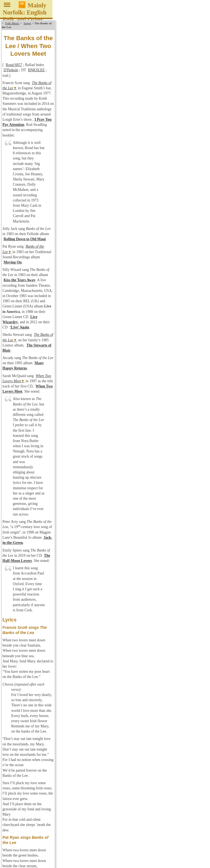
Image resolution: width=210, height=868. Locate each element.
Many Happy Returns (103, 129)
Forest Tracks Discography (27, 672)
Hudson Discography (22, 691)
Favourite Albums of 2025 (27, 656)
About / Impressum (15, 865)
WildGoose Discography (25, 748)
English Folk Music (15, 639)
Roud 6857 (14, 45)
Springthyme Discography (26, 719)
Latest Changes (18, 775)
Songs (27, 23)
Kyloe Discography (21, 695)
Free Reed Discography (24, 676)
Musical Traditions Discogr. (28, 705)
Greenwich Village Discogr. (28, 686)
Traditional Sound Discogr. (27, 739)
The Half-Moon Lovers (110, 180)
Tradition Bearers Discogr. (27, 734)
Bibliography (16, 769)
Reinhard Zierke (192, 865)
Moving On (143, 96)
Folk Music (12, 23)
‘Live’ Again (143, 114)
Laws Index (15, 764)
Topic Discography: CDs (25, 729)
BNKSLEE (79, 45)
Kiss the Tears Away (114, 103)
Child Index (15, 759)
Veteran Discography (22, 743)
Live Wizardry (82, 114)
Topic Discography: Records (28, 724)
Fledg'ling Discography (24, 667)
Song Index (15, 754)
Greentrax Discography (24, 681)
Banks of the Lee (38, 96)
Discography (16, 646)
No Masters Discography (25, 710)
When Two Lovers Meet (53, 136)
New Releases (17, 651)
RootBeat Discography (24, 715)
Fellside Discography (23, 662)
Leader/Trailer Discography (28, 700)
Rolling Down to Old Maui (121, 89)
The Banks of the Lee (48, 53)
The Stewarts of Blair (142, 121)
